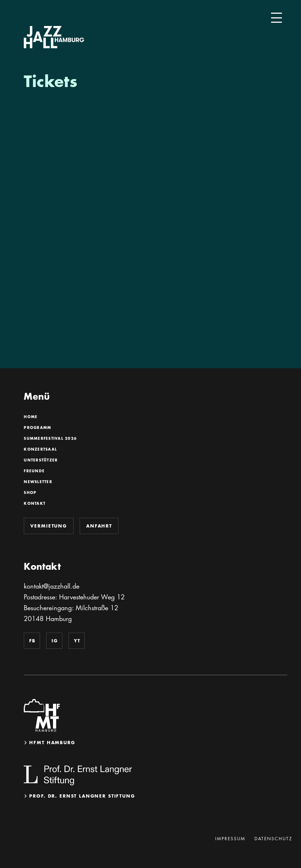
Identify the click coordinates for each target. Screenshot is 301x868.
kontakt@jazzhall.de (52, 586)
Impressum (230, 839)
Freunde (34, 471)
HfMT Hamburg (52, 743)
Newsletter (38, 482)
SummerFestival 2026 (50, 439)
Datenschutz (273, 839)
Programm (37, 428)
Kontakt (34, 504)
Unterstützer (41, 460)
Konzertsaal (40, 450)
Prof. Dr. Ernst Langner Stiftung (82, 796)
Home (30, 417)
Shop (30, 493)
